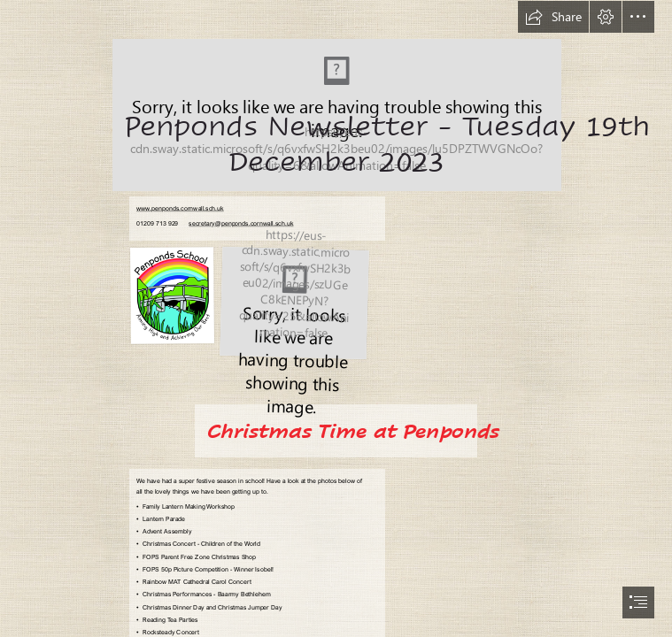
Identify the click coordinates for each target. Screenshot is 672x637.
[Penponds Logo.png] (336, 95)
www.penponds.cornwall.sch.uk (180, 208)
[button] (553, 17)
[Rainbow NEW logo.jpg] (294, 302)
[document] (336, 318)
